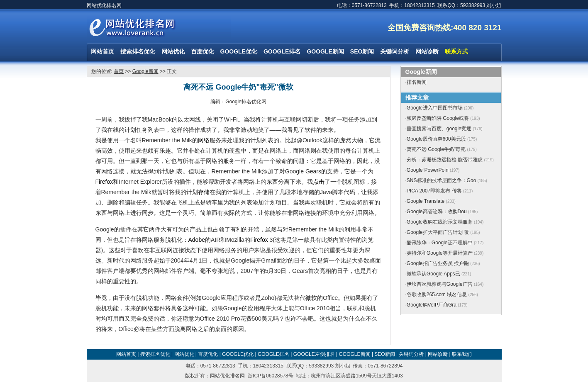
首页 (119, 71)
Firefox (104, 182)
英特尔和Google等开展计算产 (440, 253)
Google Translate (426, 201)
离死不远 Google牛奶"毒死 (436, 149)
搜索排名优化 (138, 51)
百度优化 (203, 51)
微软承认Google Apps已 (433, 274)
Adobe (197, 240)
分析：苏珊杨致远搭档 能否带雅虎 (445, 160)
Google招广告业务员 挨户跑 (438, 263)
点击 (319, 182)
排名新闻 (417, 82)
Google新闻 (145, 71)
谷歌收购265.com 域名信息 (437, 294)
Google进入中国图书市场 (435, 108)
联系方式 (456, 51)
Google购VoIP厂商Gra (432, 305)
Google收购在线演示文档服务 (440, 222)
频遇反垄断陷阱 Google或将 (438, 118)
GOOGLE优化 (239, 51)
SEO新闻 (362, 51)
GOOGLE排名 (282, 51)
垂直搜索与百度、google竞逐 (439, 129)
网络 (204, 140)
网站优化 (173, 51)
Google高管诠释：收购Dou (437, 212)
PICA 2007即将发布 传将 (434, 191)
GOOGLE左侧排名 (314, 354)
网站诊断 (427, 51)
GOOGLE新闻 (325, 51)
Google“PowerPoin (428, 170)
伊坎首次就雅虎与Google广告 (440, 284)
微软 (311, 298)
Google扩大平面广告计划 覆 (438, 232)
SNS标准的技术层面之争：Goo (441, 180)
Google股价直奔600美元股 (436, 139)
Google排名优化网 (246, 102)
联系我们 (462, 354)
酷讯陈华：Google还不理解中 (440, 243)
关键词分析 (395, 51)
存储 (204, 192)
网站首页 (102, 51)
